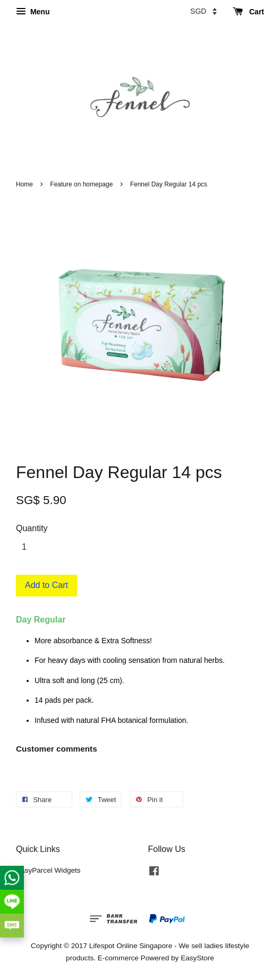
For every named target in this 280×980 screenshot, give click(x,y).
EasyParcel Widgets (48, 870)
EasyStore (197, 958)
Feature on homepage (81, 184)
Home (24, 184)
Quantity (32, 528)
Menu (33, 12)
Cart (248, 12)
